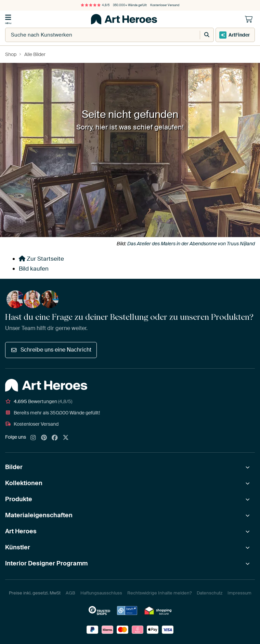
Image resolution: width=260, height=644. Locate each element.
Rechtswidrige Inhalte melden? (159, 593)
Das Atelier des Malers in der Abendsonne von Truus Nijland (191, 244)
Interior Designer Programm (46, 563)
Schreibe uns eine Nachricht (51, 350)
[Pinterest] (44, 438)
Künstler (18, 547)
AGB (70, 593)
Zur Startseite (41, 259)
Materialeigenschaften (39, 515)
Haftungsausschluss (101, 593)
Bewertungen (39, 401)
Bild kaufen (34, 269)
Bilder (14, 467)
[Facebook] (55, 438)
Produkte (19, 499)
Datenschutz (210, 593)
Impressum (239, 593)
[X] (66, 438)
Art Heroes (21, 531)
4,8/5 (95, 5)
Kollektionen (24, 483)
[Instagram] (33, 438)
